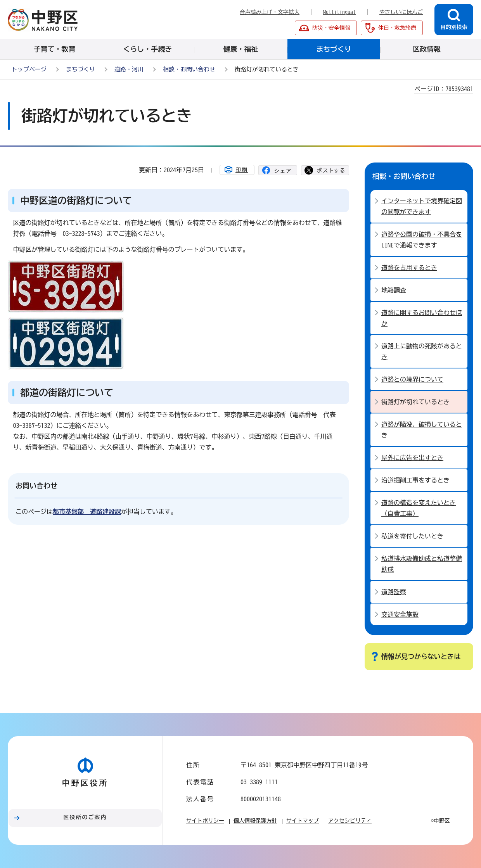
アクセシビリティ (350, 821)
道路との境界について (412, 379)
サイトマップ (303, 821)
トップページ (29, 69)
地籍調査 (394, 290)
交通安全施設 (400, 614)
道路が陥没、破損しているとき (422, 430)
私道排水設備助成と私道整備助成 (422, 564)
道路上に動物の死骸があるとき (422, 351)
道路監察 (394, 592)
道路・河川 (129, 69)
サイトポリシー (205, 821)
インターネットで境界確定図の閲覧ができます (422, 206)
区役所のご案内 (85, 817)
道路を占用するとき (409, 268)
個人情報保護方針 (255, 821)
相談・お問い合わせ (189, 69)
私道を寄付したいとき (412, 536)
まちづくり (80, 69)
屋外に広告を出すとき (412, 458)
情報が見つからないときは (421, 656)
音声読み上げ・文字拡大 (270, 12)
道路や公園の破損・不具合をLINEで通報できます (422, 240)
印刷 (242, 170)
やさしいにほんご (401, 12)
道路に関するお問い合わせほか (422, 318)
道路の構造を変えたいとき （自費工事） (419, 508)
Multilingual (339, 12)
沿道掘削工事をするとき (415, 480)
